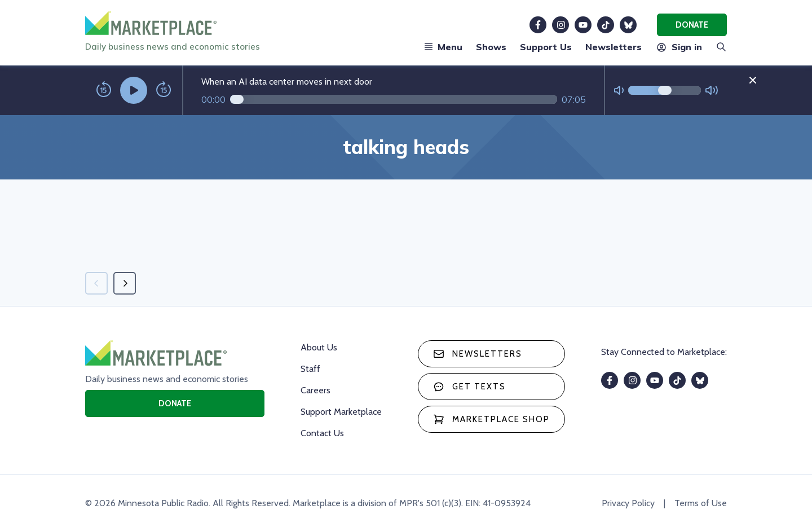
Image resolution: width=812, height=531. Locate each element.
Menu (443, 47)
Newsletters (614, 47)
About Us (319, 347)
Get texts (469, 387)
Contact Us (322, 433)
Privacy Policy (628, 503)
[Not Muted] (619, 91)
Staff (310, 369)
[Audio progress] (394, 99)
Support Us (546, 47)
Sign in (679, 47)
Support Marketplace (341, 412)
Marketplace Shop (491, 419)
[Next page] (125, 283)
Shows (491, 47)
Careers (315, 390)
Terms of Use (701, 503)
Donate (692, 25)
